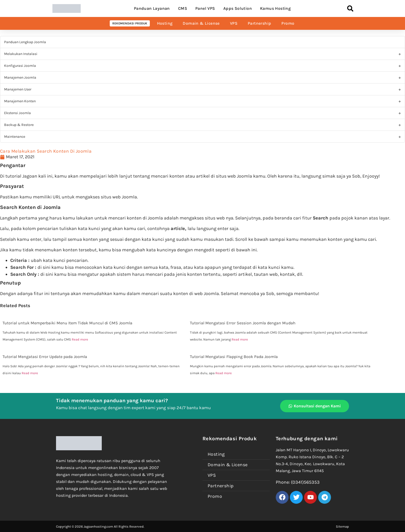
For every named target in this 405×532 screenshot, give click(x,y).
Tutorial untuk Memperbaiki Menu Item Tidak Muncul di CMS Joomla (67, 323)
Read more (80, 339)
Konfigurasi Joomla (20, 66)
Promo (288, 23)
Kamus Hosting (275, 8)
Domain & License (201, 23)
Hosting (165, 23)
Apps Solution (238, 8)
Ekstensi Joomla (17, 113)
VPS (234, 23)
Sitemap (342, 526)
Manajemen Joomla (20, 77)
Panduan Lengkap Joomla (25, 42)
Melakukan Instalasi (21, 54)
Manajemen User (18, 89)
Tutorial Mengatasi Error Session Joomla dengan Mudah (243, 323)
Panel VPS (205, 8)
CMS (183, 8)
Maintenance (15, 137)
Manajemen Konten (20, 101)
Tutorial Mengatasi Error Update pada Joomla (45, 357)
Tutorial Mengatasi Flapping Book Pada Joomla (234, 357)
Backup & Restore (19, 125)
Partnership (259, 23)
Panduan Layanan (152, 8)
